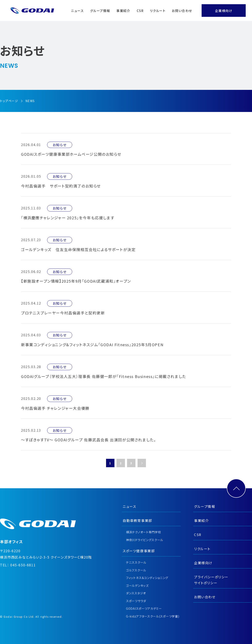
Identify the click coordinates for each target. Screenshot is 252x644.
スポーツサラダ (136, 601)
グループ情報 (100, 11)
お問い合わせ (182, 11)
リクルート (158, 11)
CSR (140, 11)
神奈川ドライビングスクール (145, 540)
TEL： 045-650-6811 (18, 565)
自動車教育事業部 (137, 520)
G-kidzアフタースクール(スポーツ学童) (153, 616)
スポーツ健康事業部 (139, 551)
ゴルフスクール (136, 570)
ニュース (77, 11)
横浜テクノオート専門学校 (143, 532)
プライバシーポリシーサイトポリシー (211, 580)
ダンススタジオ (136, 593)
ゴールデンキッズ (137, 585)
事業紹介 (123, 11)
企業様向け (224, 11)
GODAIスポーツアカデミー (144, 608)
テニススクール (136, 562)
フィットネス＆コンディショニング (147, 578)
